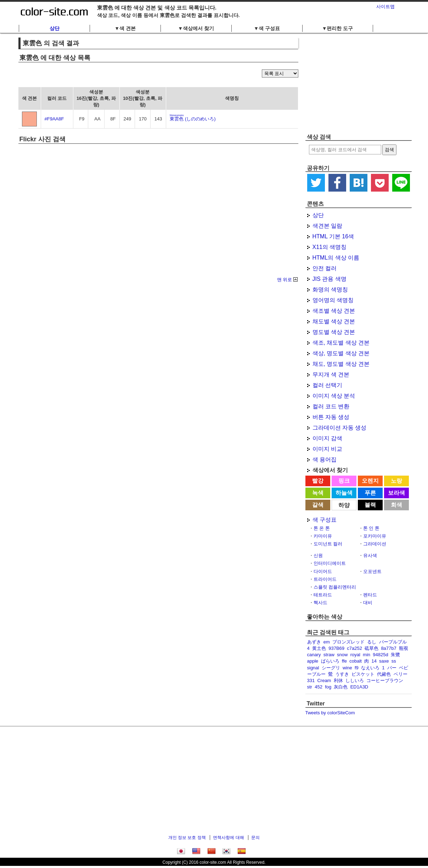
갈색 (318, 505)
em (327, 642)
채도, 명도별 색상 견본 (341, 364)
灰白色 (341, 687)
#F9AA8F (54, 119)
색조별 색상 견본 (334, 311)
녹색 (318, 493)
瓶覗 (404, 648)
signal (313, 668)
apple (313, 661)
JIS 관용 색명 (330, 279)
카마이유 (323, 536)
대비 (368, 603)
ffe (344, 661)
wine (347, 668)
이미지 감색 (327, 438)
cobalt (356, 661)
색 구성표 (325, 520)
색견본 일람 (327, 226)
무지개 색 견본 (331, 375)
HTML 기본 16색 (333, 236)
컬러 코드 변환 (331, 406)
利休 (338, 680)
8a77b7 (388, 648)
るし (372, 642)
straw (329, 655)
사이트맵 (385, 7)
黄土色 (319, 648)
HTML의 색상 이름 (336, 258)
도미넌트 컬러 (328, 544)
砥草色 (371, 648)
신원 (318, 555)
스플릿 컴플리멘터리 (335, 587)
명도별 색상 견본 (334, 332)
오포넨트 (372, 571)
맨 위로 (285, 280)
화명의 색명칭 (330, 290)
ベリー (401, 674)
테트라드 (323, 595)
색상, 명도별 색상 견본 (341, 353)
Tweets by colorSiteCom (330, 713)
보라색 (396, 493)
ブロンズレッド (348, 642)
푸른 (370, 493)
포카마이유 (375, 536)
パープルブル (393, 642)
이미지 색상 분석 (334, 396)
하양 (344, 505)
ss (394, 661)
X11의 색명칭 (330, 247)
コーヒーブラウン (385, 680)
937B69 (336, 648)
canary (314, 655)
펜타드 (370, 595)
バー (392, 668)
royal (355, 655)
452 (319, 687)
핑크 (344, 481)
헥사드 (320, 603)
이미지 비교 (327, 449)
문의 (255, 838)
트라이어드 (325, 579)
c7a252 (354, 648)
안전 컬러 (325, 268)
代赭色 (384, 674)
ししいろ (355, 680)
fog (328, 687)
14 (374, 661)
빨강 (318, 481)
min (367, 655)
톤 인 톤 (371, 528)
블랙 (370, 505)
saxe (384, 661)
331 (311, 680)
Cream (324, 680)
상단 (55, 28)
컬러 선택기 (327, 385)
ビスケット (363, 674)
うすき (342, 674)
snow (342, 655)
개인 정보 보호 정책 (187, 838)
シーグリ (331, 668)
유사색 (370, 555)
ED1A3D (359, 687)
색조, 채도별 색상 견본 (341, 343)
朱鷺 (395, 655)
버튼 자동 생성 (331, 417)
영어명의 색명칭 (333, 300)
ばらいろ (330, 661)
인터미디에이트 (330, 563)
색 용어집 (325, 459)
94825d (380, 655)
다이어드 (323, 571)
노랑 (396, 481)
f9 (357, 668)
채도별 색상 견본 (334, 321)
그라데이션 (375, 544)
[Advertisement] (359, 83)
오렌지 (370, 481)
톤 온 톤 (322, 528)
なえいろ (370, 668)
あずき (314, 642)
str (310, 687)
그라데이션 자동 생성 (340, 428)
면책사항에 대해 (228, 838)
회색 (396, 505)
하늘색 (344, 493)
